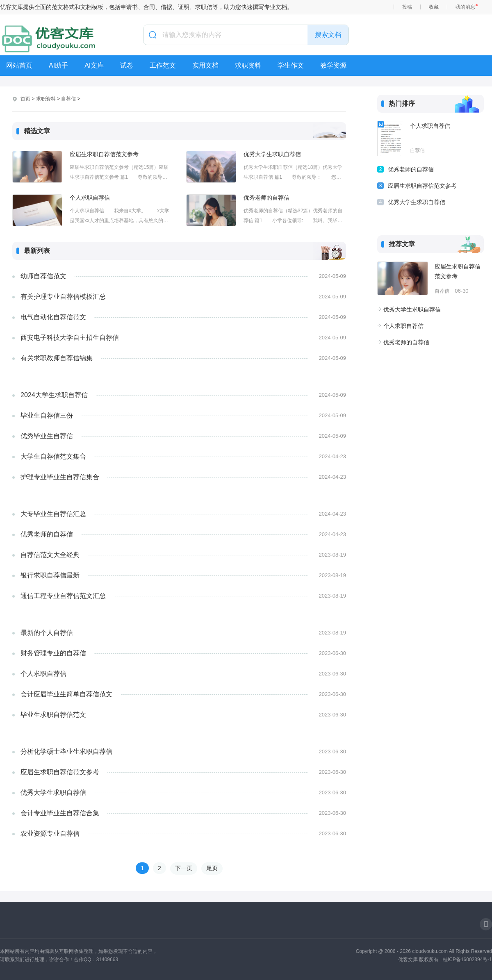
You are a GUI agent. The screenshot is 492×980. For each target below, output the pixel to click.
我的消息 (465, 7)
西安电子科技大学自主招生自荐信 (70, 338)
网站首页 (19, 65)
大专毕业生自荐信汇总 (53, 514)
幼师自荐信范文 (43, 276)
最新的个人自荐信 (47, 633)
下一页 (184, 868)
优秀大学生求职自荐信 (272, 154)
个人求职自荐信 (90, 198)
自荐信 (68, 99)
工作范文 (163, 65)
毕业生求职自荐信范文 (53, 715)
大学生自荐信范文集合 (53, 456)
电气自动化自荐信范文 (53, 317)
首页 (25, 99)
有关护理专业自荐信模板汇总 (63, 297)
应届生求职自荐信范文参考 (104, 154)
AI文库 (94, 65)
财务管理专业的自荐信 (53, 653)
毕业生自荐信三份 (47, 415)
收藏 (434, 7)
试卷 (127, 65)
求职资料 (248, 65)
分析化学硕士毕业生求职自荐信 (66, 751)
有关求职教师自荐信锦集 (57, 358)
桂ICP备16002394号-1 (467, 960)
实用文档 (205, 65)
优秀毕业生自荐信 (47, 436)
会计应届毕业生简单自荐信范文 (66, 694)
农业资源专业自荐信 (50, 833)
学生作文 (291, 65)
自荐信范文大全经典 (50, 555)
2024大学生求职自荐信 (54, 395)
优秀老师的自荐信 (266, 198)
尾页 (212, 868)
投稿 (407, 7)
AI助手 (58, 65)
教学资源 (333, 65)
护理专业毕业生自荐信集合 (60, 477)
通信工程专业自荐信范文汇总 (63, 596)
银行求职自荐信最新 (50, 575)
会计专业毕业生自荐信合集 (60, 813)
